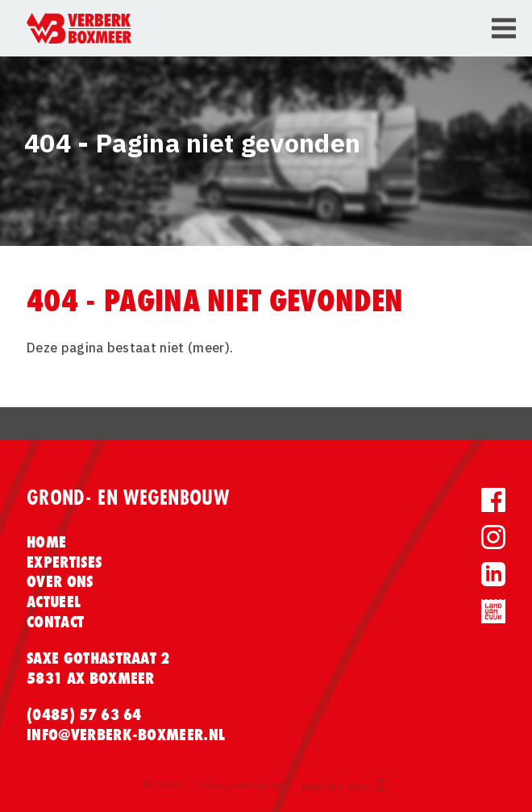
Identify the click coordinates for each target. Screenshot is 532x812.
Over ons (60, 581)
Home (46, 542)
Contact (55, 622)
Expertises (64, 562)
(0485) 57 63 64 (84, 714)
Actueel (54, 602)
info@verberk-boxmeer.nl (126, 735)
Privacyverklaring (241, 785)
